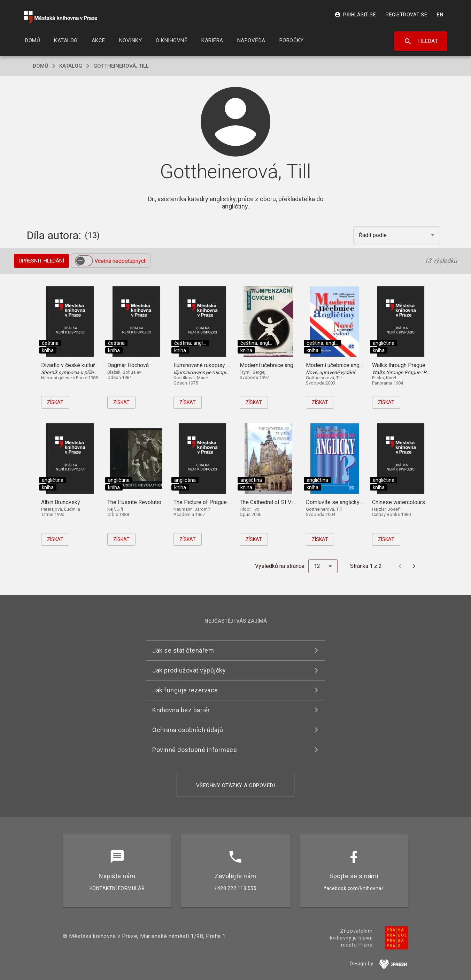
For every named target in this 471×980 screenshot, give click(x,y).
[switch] (84, 261)
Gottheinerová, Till (121, 66)
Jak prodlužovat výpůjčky (189, 670)
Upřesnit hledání (41, 261)
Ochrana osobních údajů (188, 730)
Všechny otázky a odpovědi (236, 785)
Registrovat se (406, 15)
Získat (55, 402)
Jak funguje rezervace (185, 690)
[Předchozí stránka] (400, 566)
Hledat (421, 41)
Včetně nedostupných (121, 261)
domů (40, 66)
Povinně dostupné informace (195, 750)
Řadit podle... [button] (375, 235)
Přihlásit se (355, 15)
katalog (71, 66)
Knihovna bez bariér (181, 710)
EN (440, 15)
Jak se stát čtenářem (183, 650)
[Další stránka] (414, 566)
